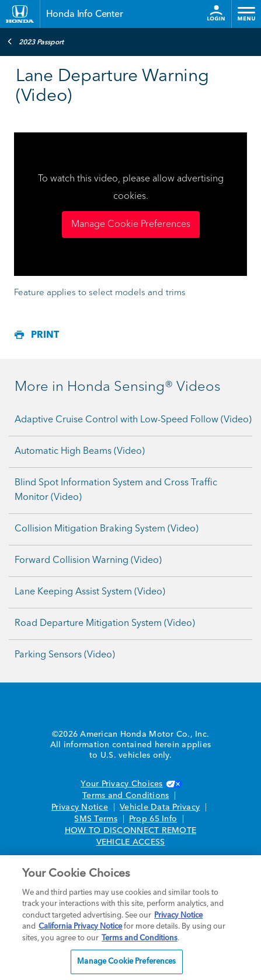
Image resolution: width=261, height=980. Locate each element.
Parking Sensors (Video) (65, 655)
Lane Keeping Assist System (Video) (90, 592)
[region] (130, 918)
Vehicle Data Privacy (160, 807)
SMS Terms (95, 819)
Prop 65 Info (153, 819)
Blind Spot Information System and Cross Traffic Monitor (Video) (116, 490)
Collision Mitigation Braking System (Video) (107, 529)
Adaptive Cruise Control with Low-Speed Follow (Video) (133, 420)
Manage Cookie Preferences (131, 225)
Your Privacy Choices (130, 784)
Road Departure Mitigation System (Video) (105, 624)
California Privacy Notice (80, 927)
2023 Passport (35, 41)
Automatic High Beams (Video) (80, 452)
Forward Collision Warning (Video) (88, 561)
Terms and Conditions (126, 796)
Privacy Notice (80, 807)
